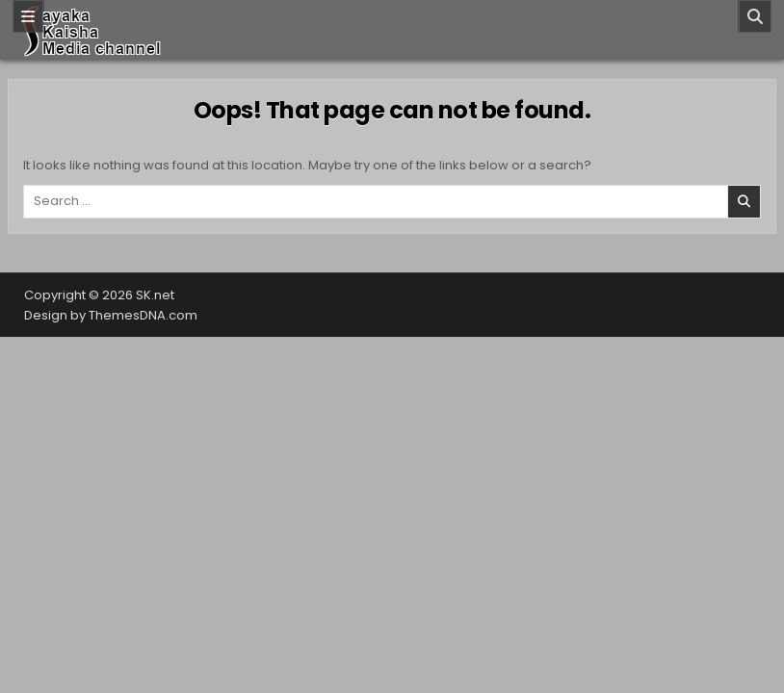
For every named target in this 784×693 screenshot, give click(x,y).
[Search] (755, 16)
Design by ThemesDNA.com (111, 315)
